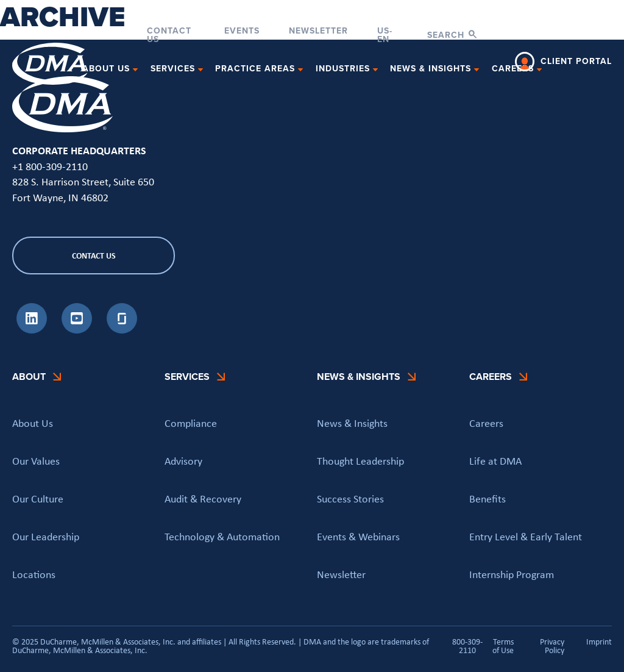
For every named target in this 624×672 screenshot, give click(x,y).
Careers (486, 423)
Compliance (191, 423)
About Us (33, 423)
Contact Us (169, 35)
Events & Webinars (358, 537)
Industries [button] (343, 69)
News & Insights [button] (431, 69)
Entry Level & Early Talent (526, 537)
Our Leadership (46, 537)
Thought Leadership (360, 461)
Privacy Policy (552, 646)
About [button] (29, 377)
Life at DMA (495, 461)
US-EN (385, 35)
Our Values (36, 461)
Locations (34, 574)
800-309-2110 (467, 646)
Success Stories (350, 499)
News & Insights (352, 423)
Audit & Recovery (203, 499)
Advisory (183, 461)
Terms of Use (503, 646)
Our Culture (38, 499)
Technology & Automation (222, 537)
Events (242, 32)
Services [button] (173, 69)
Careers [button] (513, 69)
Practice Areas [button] (255, 69)
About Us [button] (106, 69)
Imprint (599, 642)
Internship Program (512, 574)
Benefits (487, 499)
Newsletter (318, 32)
